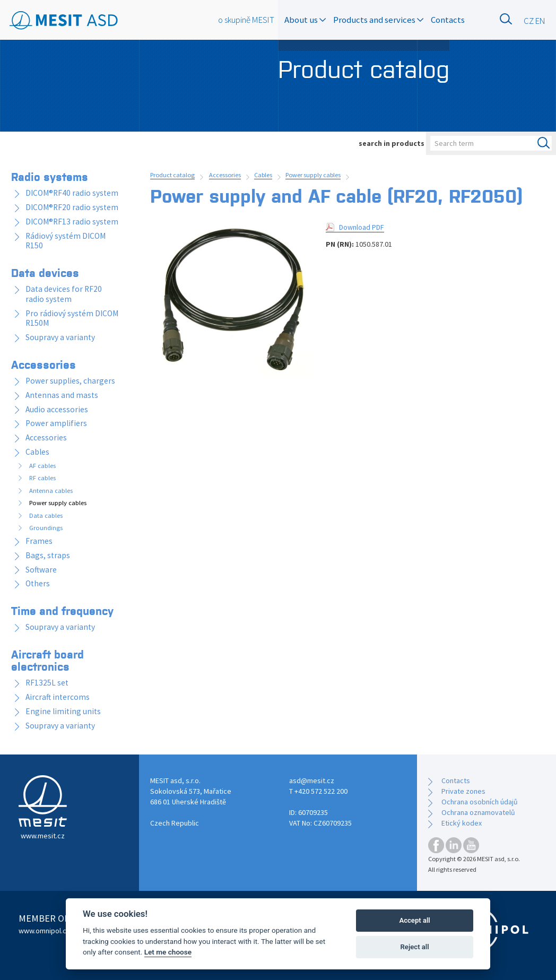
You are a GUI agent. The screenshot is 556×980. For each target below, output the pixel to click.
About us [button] (305, 20)
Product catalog (172, 175)
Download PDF (362, 227)
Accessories (225, 175)
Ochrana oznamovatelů (478, 812)
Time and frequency (62, 610)
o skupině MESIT (246, 20)
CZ (529, 21)
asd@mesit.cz (312, 780)
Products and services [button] (378, 20)
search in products (392, 143)
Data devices (45, 272)
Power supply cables (313, 175)
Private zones (463, 791)
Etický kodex (462, 823)
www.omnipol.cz (44, 931)
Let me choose (168, 952)
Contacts (448, 20)
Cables (263, 175)
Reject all (415, 947)
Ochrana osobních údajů (480, 802)
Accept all (414, 920)
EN (540, 21)
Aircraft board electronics (47, 660)
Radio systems (50, 176)
